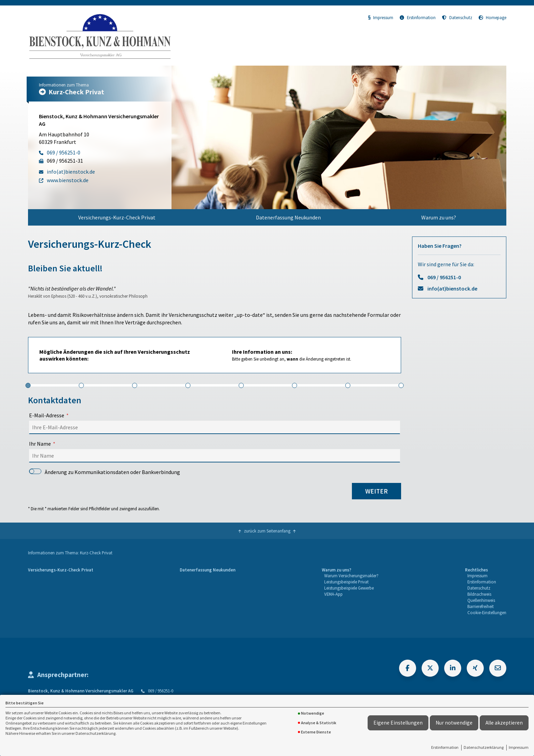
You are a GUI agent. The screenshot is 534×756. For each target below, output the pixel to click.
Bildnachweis (479, 594)
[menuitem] (117, 217)
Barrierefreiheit (481, 606)
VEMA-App (333, 594)
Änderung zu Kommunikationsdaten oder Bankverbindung (105, 472)
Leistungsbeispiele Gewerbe (349, 588)
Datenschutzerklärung (484, 747)
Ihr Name (40, 444)
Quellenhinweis (481, 600)
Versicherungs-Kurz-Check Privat (117, 217)
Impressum (519, 747)
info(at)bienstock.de (452, 288)
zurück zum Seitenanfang (267, 531)
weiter (376, 491)
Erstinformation (445, 747)
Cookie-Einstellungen (487, 612)
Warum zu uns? (439, 217)
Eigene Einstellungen (398, 723)
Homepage (492, 17)
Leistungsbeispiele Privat (346, 582)
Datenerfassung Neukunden (288, 217)
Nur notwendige (454, 723)
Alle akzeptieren (504, 723)
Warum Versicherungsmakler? (351, 576)
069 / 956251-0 (444, 277)
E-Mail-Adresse (47, 415)
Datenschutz (457, 17)
